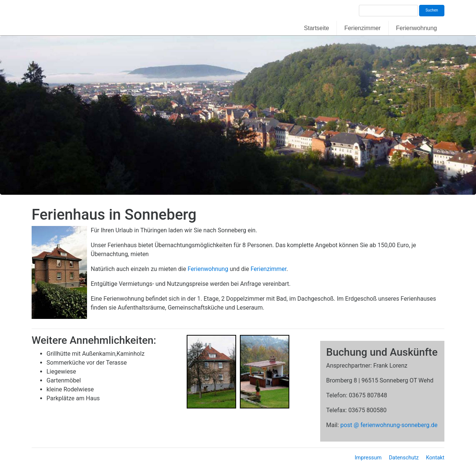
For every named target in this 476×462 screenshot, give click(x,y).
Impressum (368, 458)
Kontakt (435, 458)
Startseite (316, 28)
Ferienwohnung (416, 28)
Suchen (432, 10)
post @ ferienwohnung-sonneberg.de (389, 425)
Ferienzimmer (363, 28)
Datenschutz (404, 458)
